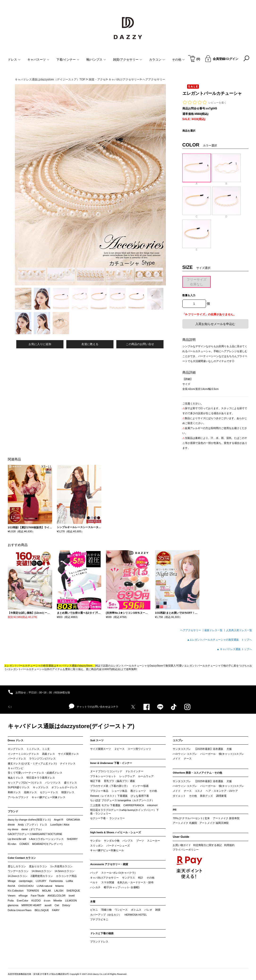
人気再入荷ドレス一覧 (239, 630)
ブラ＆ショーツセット (103, 776)
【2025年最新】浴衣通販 (209, 749)
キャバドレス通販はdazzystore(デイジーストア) (71, 726)
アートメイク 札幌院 (185, 823)
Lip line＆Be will (17, 839)
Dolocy (66, 905)
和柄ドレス (14, 792)
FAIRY (56, 910)
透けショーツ (138, 791)
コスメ (199, 791)
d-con (47, 901)
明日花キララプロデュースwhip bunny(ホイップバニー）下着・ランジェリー (124, 812)
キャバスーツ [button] (38, 60)
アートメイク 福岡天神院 (214, 823)
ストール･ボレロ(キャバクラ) (118, 873)
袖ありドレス (16, 778)
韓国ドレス (68, 792)
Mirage (12, 881)
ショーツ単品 (119, 791)
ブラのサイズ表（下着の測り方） (110, 786)
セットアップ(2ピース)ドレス (25, 783)
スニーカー (153, 841)
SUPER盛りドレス (19, 787)
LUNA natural (44, 886)
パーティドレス (17, 759)
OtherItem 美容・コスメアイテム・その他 (197, 773)
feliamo (60, 886)
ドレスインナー (134, 771)
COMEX (24, 844)
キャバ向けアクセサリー (104, 878)
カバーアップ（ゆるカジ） (106, 915)
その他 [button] (178, 60)
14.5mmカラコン (64, 871)
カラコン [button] (157, 60)
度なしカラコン (17, 866)
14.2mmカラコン (18, 876)
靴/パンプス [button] (96, 60)
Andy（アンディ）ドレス (33, 825)
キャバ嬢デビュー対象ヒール (107, 850)
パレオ (148, 910)
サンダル (95, 841)
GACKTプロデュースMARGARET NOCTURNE (35, 834)
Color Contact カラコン (22, 858)
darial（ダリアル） (32, 829)
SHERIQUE (73, 891)
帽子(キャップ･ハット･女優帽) (122, 887)
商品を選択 (189, 131)
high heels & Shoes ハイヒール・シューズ (115, 832)
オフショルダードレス (64, 787)
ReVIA (12, 886)
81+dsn (12, 844)
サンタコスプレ (182, 749)
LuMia (69, 881)
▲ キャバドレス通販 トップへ (234, 649)
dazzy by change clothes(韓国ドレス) (29, 820)
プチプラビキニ (99, 919)
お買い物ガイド (182, 845)
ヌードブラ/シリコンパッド (106, 771)
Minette (58, 901)
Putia (11, 901)
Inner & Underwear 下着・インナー (111, 763)
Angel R (59, 820)
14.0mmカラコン (42, 871)
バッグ (94, 873)
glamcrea (13, 905)
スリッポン (97, 846)
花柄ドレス (30, 792)
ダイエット (179, 796)
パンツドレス (53, 783)
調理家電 (221, 796)
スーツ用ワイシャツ (139, 749)
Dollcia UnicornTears (20, 910)
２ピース (119, 749)
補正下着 (95, 781)
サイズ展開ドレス (68, 754)
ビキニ (94, 910)
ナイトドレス (68, 763)
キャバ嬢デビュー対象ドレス (48, 797)
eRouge (23, 896)
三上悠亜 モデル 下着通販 (105, 805)
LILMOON (71, 901)
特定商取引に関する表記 (208, 845)
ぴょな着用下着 (140, 796)
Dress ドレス (16, 740)
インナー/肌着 (141, 786)
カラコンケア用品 (66, 876)
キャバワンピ (16, 768)
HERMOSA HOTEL (136, 915)
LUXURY (41, 881)
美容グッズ (206, 796)
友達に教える (90, 344)
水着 (93, 901)
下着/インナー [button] (68, 60)
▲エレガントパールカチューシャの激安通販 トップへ (220, 640)
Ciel (57, 905)
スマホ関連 (108, 882)
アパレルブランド (18, 797)
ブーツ (140, 841)
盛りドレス (70, 783)
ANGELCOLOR (56, 896)
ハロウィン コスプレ (185, 754)
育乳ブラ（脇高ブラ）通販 (119, 781)
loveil (72, 896)
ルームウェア (146, 776)
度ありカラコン (38, 866)
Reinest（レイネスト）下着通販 (109, 796)
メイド (177, 759)
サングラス (128, 878)
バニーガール (208, 754)
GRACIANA (73, 820)
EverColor (23, 901)
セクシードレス (49, 792)
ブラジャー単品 (99, 791)
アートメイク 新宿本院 (226, 818)
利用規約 (229, 845)
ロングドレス (16, 749)
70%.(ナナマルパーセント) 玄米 (191, 818)
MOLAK (47, 891)
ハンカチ (95, 887)
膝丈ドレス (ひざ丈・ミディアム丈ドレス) (32, 763)
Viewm (12, 896)
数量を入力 (189, 295)
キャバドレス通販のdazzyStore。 (76, 666)
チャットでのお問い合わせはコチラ (94, 706)
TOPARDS (33, 891)
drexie (11, 825)
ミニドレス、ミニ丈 (38, 749)
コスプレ (178, 740)
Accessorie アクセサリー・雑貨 (109, 864)
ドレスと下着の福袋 (102, 933)
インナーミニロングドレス (23, 754)
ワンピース (121, 910)
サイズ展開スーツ (101, 749)
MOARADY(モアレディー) (47, 844)
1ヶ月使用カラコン (61, 866)
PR (174, 810)
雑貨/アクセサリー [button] (128, 60)
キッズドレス (41, 787)
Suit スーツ (97, 740)
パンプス (128, 841)
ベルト (94, 882)
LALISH (59, 891)
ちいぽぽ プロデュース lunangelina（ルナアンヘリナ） (122, 800)
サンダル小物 (112, 841)
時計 (141, 878)
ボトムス (136, 910)
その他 (153, 791)
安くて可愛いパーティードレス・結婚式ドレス (35, 773)
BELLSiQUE (42, 910)
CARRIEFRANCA (134, 805)
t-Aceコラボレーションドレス (47, 839)
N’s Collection (16, 891)
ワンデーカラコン (18, 871)
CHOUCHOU (26, 886)
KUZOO (36, 901)
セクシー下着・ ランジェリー (107, 818)
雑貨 (158, 910)
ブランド (13, 811)
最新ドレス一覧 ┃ (215, 630)
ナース (188, 759)
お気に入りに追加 (40, 344)
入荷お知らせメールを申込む (215, 324)
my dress (13, 829)
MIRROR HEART (31, 905)
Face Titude (38, 896)
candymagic (26, 881)
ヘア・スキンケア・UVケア (222, 791)
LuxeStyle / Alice (60, 825)
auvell (48, 905)
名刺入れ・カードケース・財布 (135, 882)
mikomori (152, 805)
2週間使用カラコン (42, 876)
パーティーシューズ (118, 846)
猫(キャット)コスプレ (231, 754)
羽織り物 (106, 910)
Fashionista (56, 881)
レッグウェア (127, 776)
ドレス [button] (14, 60)
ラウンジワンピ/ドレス (42, 759)
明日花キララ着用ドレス (41, 778)
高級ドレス (48, 754)
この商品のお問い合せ (140, 344)
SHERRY (72, 839)
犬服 (229, 749)
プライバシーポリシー (186, 850)
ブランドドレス (99, 942)
